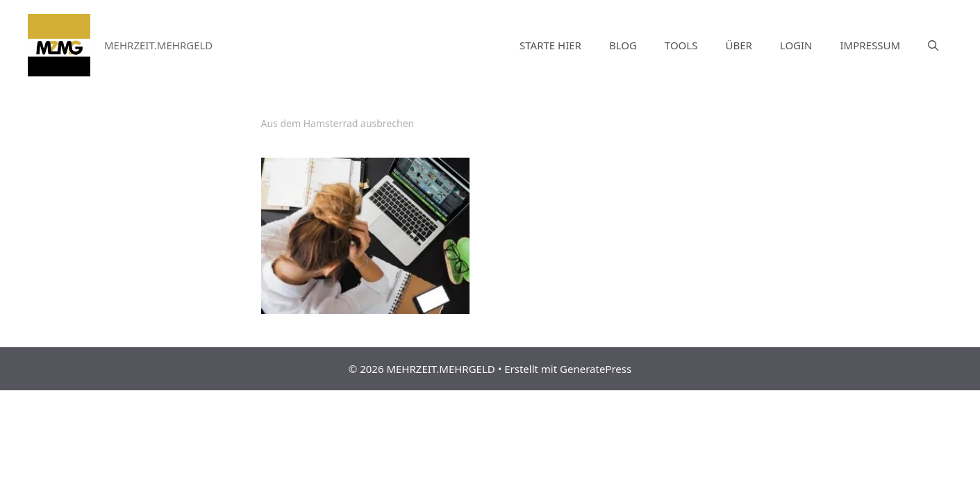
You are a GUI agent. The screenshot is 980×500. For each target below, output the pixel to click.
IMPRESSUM (870, 45)
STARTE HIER (550, 45)
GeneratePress (596, 369)
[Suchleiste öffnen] (933, 45)
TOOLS (681, 45)
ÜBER (738, 45)
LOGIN (796, 45)
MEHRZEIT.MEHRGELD (158, 45)
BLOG (623, 45)
